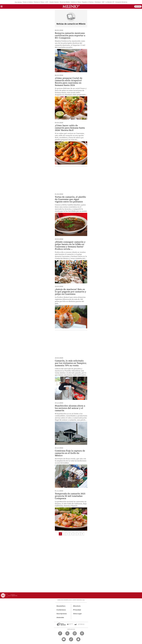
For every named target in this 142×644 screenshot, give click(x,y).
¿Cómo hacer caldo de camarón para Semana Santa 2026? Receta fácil (70, 128)
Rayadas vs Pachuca (88, 2)
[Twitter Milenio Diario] (67, 633)
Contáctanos (61, 610)
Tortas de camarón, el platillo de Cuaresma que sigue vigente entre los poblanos (70, 199)
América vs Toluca (76, 2)
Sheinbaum (98, 2)
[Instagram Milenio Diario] (75, 633)
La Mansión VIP (110, 2)
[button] (2, 7)
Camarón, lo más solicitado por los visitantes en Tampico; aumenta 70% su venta (71, 363)
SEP (103, 2)
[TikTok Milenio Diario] (71, 639)
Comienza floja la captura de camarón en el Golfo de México (70, 453)
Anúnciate (60, 617)
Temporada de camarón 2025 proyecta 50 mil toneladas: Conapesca (70, 496)
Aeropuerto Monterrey (121, 2)
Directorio (77, 606)
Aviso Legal (77, 614)
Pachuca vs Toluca (39, 2)
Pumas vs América (28, 2)
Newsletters (61, 606)
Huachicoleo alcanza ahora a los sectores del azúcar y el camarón (70, 408)
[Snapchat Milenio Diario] (78, 639)
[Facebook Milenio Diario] (60, 633)
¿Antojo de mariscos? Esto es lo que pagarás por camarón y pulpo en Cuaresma (71, 292)
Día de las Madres (65, 2)
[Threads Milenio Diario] (82, 633)
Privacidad (77, 610)
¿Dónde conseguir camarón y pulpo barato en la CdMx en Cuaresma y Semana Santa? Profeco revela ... (70, 245)
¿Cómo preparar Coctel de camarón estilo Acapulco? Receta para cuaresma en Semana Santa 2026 (69, 82)
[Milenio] (71, 6)
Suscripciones (62, 614)
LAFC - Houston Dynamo (52, 2)
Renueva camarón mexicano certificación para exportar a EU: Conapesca (70, 35)
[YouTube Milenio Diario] (64, 639)
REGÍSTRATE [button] (138, 6)
